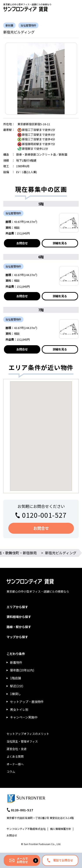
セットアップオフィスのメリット (28, 734)
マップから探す (17, 637)
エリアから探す (17, 607)
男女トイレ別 (19, 710)
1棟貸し (16, 694)
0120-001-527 (44, 515)
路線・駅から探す (19, 627)
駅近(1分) (17, 686)
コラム (11, 772)
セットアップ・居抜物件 (27, 702)
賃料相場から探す (19, 617)
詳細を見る (60, 243)
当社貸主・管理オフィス (22, 741)
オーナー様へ (15, 764)
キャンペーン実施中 (24, 717)
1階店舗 (16, 678)
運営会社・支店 (17, 749)
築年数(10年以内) (22, 670)
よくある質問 (15, 756)
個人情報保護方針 (61, 829)
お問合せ (22, 243)
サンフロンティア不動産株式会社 (26, 829)
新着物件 (16, 662)
